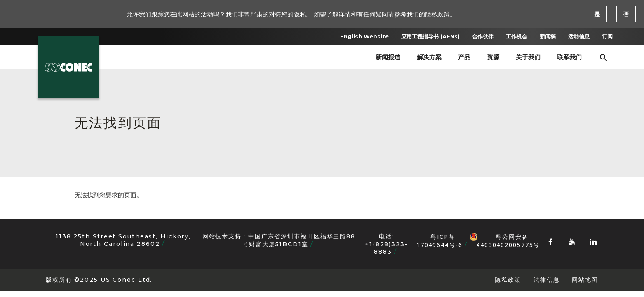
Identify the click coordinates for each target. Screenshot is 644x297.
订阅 (607, 36)
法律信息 (547, 279)
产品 (464, 57)
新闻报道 (388, 57)
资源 (493, 57)
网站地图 (585, 279)
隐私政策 (508, 279)
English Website (364, 36)
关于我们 (528, 57)
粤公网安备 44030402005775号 (505, 237)
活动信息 (579, 36)
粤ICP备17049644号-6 (440, 241)
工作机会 (517, 36)
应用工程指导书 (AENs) (430, 36)
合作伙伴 (483, 36)
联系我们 (569, 57)
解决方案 (429, 57)
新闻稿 (548, 36)
